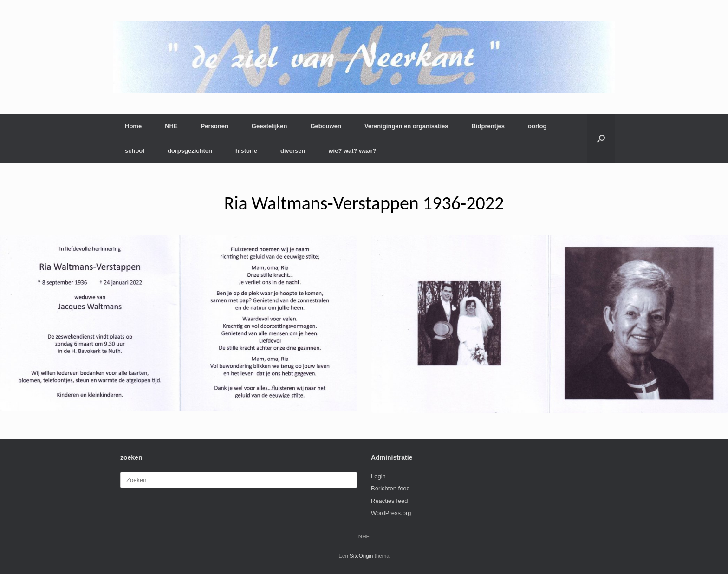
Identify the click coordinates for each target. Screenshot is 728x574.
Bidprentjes (488, 126)
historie (246, 151)
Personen (215, 126)
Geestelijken (270, 126)
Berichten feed (390, 488)
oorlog (537, 126)
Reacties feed (390, 501)
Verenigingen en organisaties (406, 126)
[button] (601, 138)
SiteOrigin (361, 556)
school (135, 151)
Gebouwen (325, 126)
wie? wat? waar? (352, 151)
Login (378, 476)
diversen (293, 151)
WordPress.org (391, 513)
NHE (171, 126)
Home (133, 126)
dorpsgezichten (190, 151)
